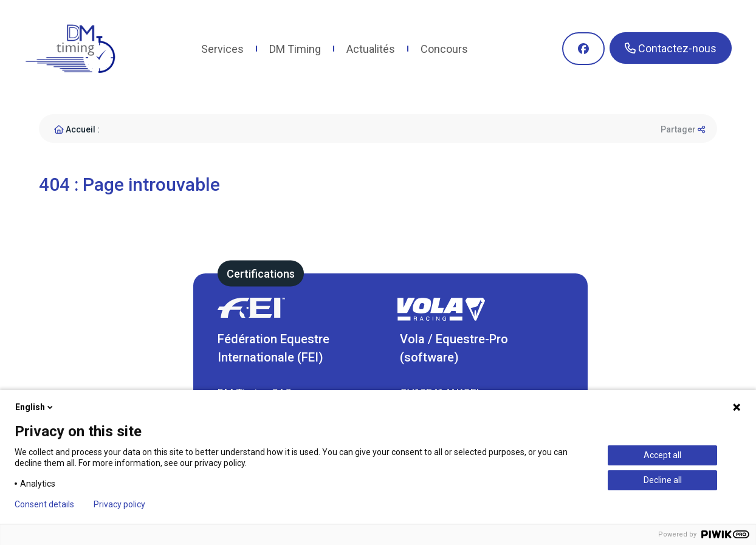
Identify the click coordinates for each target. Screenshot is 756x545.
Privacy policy (119, 504)
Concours (444, 49)
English (35, 407)
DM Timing (295, 49)
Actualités (371, 49)
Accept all (662, 455)
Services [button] (222, 49)
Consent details (44, 504)
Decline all (663, 480)
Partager (683, 129)
